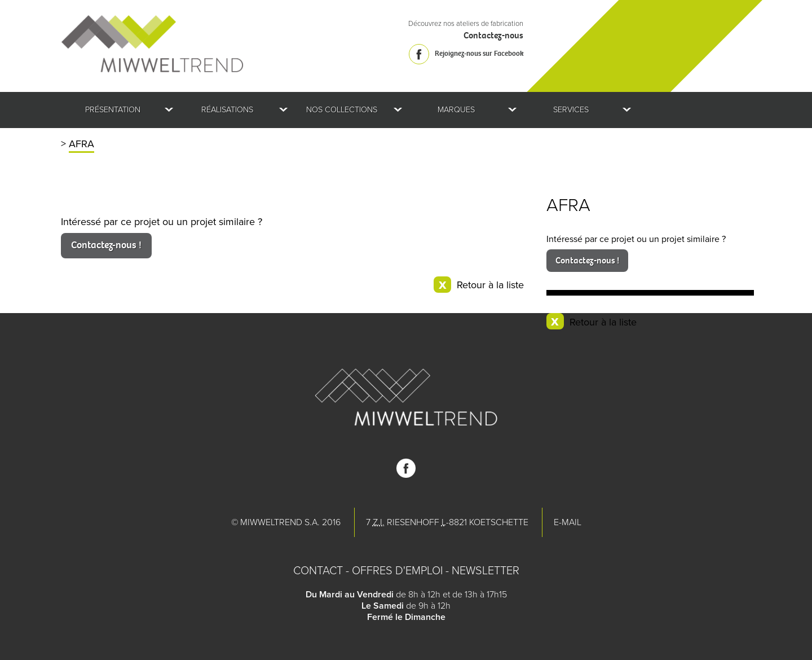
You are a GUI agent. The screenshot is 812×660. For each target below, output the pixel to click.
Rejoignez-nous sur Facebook (479, 53)
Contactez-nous (493, 35)
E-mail (568, 522)
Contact (318, 571)
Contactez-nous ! (587, 260)
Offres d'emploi (397, 571)
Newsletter (486, 571)
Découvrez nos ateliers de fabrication (466, 24)
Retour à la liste (603, 322)
